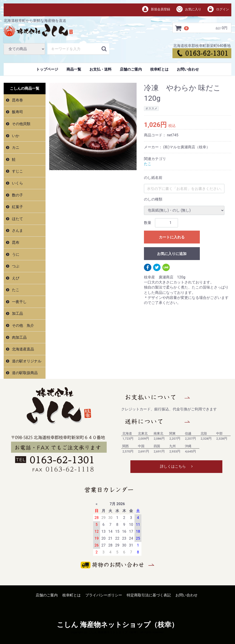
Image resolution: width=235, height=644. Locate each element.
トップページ (47, 69)
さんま (17, 230)
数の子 (17, 195)
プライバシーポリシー (104, 595)
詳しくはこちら (176, 466)
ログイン (218, 9)
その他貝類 (21, 124)
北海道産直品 (23, 349)
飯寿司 (17, 112)
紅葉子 (17, 207)
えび (15, 278)
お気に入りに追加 (172, 253)
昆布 (15, 242)
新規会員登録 (156, 9)
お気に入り (188, 9)
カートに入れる (172, 237)
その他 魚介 (23, 325)
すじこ (17, 171)
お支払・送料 (100, 69)
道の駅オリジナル (26, 361)
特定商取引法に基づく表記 (149, 595)
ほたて (17, 219)
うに (15, 254)
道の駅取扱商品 (24, 373)
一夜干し (19, 302)
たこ (15, 290)
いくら (17, 183)
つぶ (15, 266)
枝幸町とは (159, 69)
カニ (15, 147)
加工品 (17, 313)
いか (15, 136)
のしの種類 (153, 199)
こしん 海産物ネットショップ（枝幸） (117, 625)
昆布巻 (17, 100)
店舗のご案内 (131, 69)
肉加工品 (19, 337)
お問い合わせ (188, 69)
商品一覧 (74, 69)
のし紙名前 (153, 178)
